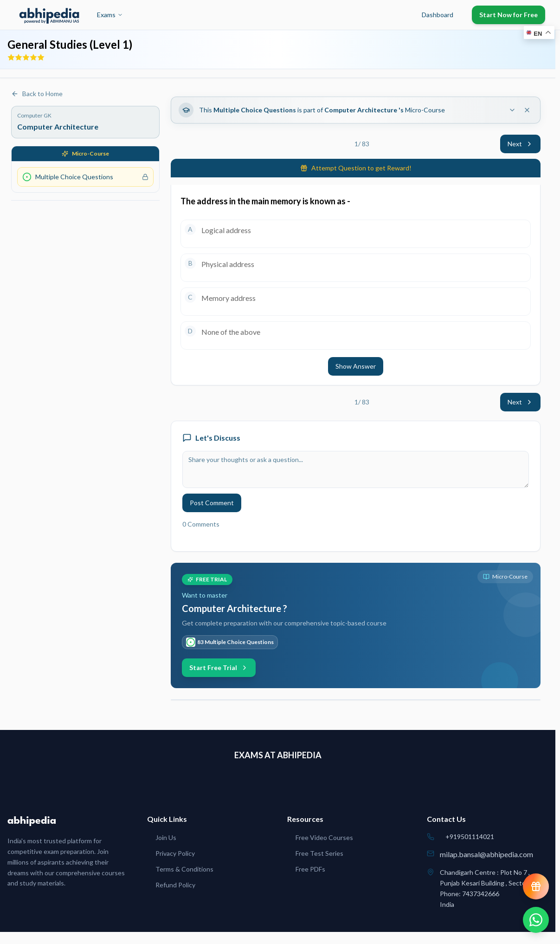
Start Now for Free (509, 15)
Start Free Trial (219, 667)
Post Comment (212, 503)
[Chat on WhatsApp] (536, 920)
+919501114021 (470, 837)
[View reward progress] (536, 886)
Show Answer (356, 366)
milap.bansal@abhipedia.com (486, 854)
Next (520, 144)
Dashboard (438, 15)
